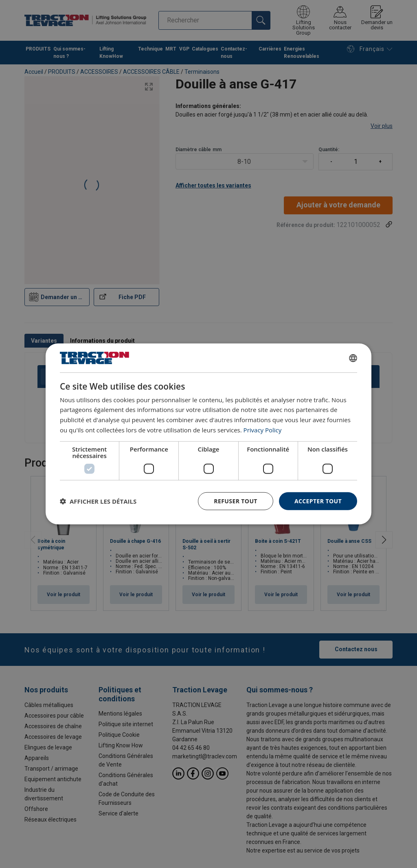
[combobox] (353, 358)
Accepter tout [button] (318, 501)
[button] (98, 501)
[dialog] (208, 434)
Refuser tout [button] (236, 501)
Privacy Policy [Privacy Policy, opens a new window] (263, 430)
